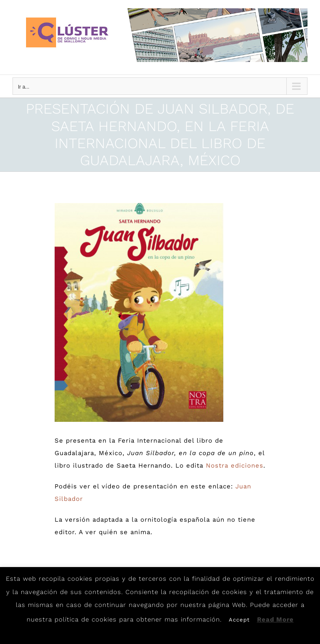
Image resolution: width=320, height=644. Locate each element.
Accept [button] (239, 620)
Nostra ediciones (235, 466)
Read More (275, 619)
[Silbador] (139, 313)
